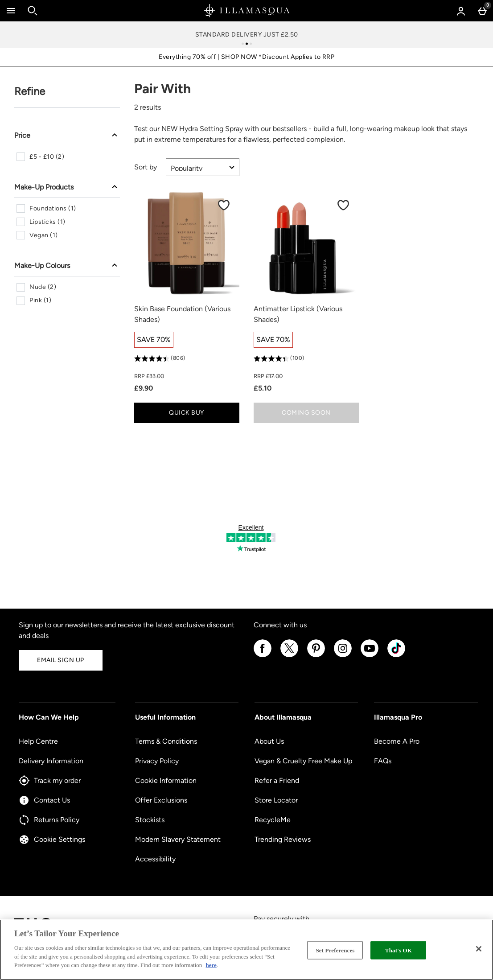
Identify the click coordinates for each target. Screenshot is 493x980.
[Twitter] (289, 656)
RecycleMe (273, 820)
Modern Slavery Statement (178, 839)
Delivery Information (51, 761)
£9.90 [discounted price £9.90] (144, 388)
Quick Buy (202, 415)
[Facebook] (263, 656)
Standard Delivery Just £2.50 (247, 35)
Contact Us (44, 800)
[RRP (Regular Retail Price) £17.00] (306, 376)
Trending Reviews (283, 839)
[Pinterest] (316, 656)
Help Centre (38, 741)
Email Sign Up (61, 660)
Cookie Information (166, 780)
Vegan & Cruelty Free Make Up (303, 761)
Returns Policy (49, 820)
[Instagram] (343, 656)
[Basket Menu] (482, 11)
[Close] (479, 949)
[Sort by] (203, 167)
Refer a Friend (277, 780)
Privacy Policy (157, 761)
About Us (269, 741)
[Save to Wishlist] (224, 205)
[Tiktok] (396, 656)
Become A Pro (397, 741)
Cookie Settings (52, 840)
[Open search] (33, 11)
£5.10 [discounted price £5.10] (263, 388)
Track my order (50, 781)
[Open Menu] (11, 11)
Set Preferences (335, 950)
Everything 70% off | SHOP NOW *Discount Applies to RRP (246, 57)
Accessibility (155, 859)
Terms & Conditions (166, 741)
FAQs (383, 761)
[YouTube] (370, 656)
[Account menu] (461, 11)
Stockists (150, 820)
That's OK (399, 950)
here (211, 965)
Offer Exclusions (161, 800)
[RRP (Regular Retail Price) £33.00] (187, 376)
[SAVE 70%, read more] (154, 340)
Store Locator (276, 800)
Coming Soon (306, 413)
